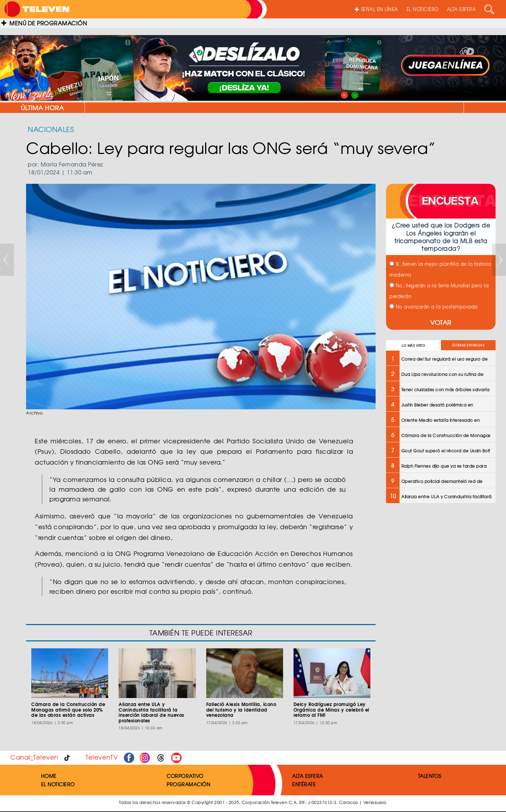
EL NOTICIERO (423, 9)
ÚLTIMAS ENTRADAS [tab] (468, 345)
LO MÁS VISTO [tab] (413, 346)
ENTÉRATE (304, 784)
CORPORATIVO (185, 776)
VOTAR (441, 322)
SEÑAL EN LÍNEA (376, 9)
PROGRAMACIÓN (188, 784)
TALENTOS (430, 776)
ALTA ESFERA (461, 9)
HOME (49, 776)
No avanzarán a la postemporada (434, 307)
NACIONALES (51, 129)
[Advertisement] (440, 559)
